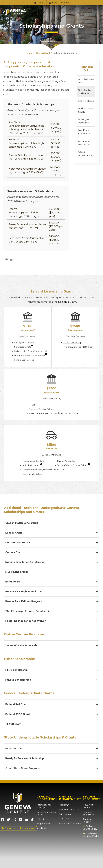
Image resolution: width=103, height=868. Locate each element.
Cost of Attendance (85, 154)
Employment (43, 827)
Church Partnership (72, 343)
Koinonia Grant (67, 302)
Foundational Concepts (43, 810)
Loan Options (86, 101)
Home (29, 53)
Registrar (63, 808)
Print (10, 260)
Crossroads (64, 822)
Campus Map (27, 832)
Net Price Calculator (84, 132)
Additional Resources (84, 143)
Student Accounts (68, 813)
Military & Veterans (83, 121)
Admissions (64, 817)
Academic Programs (69, 827)
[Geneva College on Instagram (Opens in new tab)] (14, 824)
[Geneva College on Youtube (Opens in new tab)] (20, 824)
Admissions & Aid (86, 81)
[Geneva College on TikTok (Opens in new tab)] (33, 824)
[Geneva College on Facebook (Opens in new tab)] (3, 824)
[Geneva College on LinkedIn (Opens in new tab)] (26, 824)
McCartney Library (91, 808)
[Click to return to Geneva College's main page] (14, 14)
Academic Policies (91, 820)
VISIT (65, 3)
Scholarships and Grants (86, 92)
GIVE (53, 3)
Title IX (40, 823)
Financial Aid (43, 53)
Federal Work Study (86, 110)
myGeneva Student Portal (90, 833)
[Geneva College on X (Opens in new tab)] (9, 824)
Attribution (42, 832)
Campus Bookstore (88, 814)
